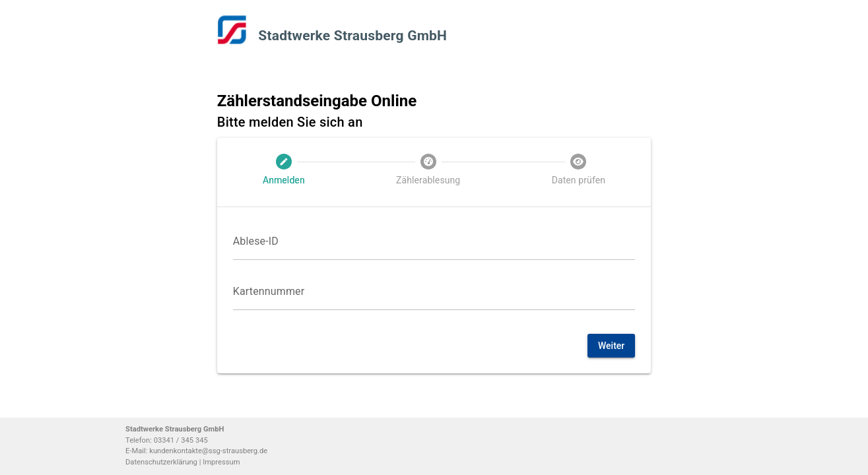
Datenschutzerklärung (162, 462)
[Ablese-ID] (434, 241)
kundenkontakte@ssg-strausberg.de (208, 451)
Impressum (221, 462)
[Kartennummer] (434, 292)
